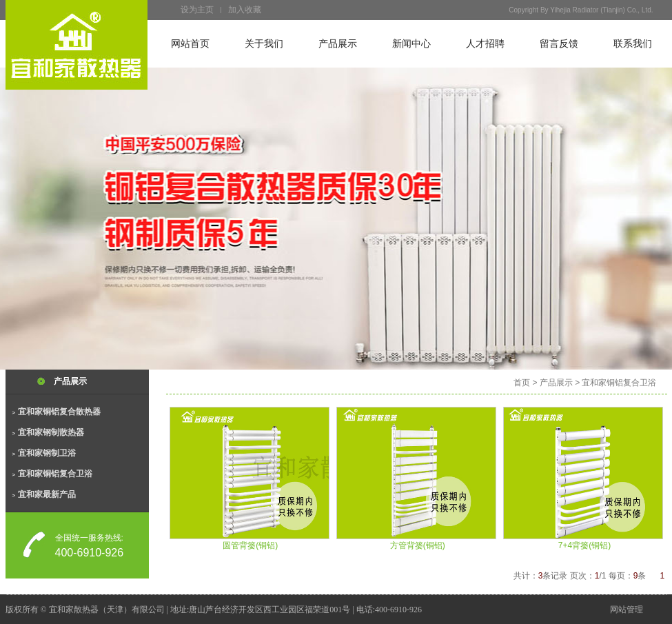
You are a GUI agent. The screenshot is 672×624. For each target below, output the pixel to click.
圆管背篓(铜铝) (250, 545)
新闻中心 (411, 44)
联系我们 (633, 44)
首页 (522, 383)
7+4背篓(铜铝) (584, 545)
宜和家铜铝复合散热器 (57, 412)
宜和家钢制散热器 (48, 432)
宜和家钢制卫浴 (44, 453)
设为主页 (197, 10)
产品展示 (338, 44)
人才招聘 (485, 44)
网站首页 (190, 44)
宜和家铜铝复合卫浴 (52, 474)
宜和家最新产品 (44, 494)
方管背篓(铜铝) (418, 545)
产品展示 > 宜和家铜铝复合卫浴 (598, 383)
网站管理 (627, 610)
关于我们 (264, 44)
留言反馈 (559, 44)
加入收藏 (245, 10)
